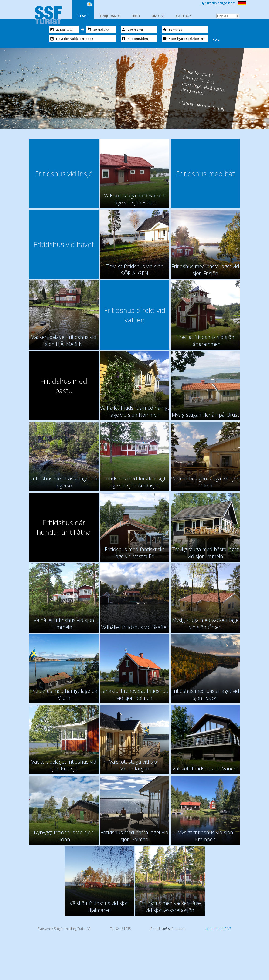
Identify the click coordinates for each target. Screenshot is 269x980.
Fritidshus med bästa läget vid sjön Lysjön (205, 694)
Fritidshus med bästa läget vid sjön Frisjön (205, 270)
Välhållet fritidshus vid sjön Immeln (64, 623)
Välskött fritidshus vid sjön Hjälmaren (99, 906)
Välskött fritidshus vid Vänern (205, 768)
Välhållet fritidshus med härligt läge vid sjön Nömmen (134, 411)
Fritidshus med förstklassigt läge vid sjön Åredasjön (135, 482)
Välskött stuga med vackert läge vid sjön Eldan (134, 199)
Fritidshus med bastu (64, 386)
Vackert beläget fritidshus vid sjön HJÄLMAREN (64, 340)
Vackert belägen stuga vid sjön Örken (205, 482)
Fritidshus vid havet (64, 244)
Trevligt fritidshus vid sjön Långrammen (205, 340)
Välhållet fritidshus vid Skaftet (134, 627)
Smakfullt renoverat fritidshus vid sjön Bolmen (135, 694)
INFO (136, 16)
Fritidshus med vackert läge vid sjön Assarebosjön (170, 906)
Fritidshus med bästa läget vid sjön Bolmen (134, 836)
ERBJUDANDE (110, 16)
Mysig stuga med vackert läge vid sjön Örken (205, 623)
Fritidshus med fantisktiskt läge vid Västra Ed (134, 553)
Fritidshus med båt (205, 174)
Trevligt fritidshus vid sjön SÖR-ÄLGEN (135, 270)
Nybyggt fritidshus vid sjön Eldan (64, 836)
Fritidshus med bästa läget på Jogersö (64, 482)
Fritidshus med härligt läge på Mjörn (64, 694)
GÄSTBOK (184, 16)
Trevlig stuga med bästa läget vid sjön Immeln (205, 553)
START (83, 16)
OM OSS (158, 16)
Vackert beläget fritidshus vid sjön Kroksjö (64, 765)
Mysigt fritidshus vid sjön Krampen (205, 836)
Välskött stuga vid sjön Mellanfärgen (134, 765)
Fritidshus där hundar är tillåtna (64, 527)
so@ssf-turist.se (173, 929)
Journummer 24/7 (218, 929)
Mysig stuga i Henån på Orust (205, 415)
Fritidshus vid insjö (64, 174)
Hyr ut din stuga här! (218, 3)
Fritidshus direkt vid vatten (135, 315)
